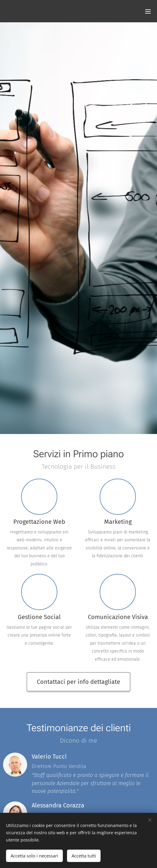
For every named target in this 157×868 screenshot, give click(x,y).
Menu (148, 11)
